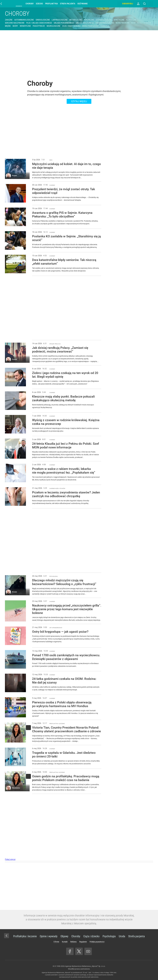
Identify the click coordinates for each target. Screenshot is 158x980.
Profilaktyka (53, 4)
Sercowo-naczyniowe (15, 23)
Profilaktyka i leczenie (25, 936)
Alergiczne (131, 20)
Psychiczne (89, 20)
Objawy (64, 936)
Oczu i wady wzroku (71, 26)
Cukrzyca (105, 26)
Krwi (133, 23)
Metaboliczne (76, 20)
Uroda (122, 936)
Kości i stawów (144, 23)
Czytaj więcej (79, 101)
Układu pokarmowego (64, 23)
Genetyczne (119, 20)
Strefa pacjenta (69, 4)
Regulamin (83, 942)
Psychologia (109, 936)
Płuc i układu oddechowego (39, 23)
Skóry (15, 26)
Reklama (73, 942)
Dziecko (41, 4)
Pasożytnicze (39, 26)
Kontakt (65, 942)
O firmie (56, 942)
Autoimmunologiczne (24, 20)
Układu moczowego (85, 23)
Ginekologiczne (43, 20)
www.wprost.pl (83, 977)
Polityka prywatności (97, 942)
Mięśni (8, 26)
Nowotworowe (123, 23)
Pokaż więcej (10, 859)
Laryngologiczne (60, 20)
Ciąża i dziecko (91, 936)
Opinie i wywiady (49, 936)
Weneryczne (25, 26)
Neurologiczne (54, 26)
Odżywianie (84, 4)
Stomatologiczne (104, 20)
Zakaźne (9, 20)
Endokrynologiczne (105, 23)
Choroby (31, 4)
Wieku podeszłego (90, 26)
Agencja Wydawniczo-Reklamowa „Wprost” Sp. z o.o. (85, 966)
